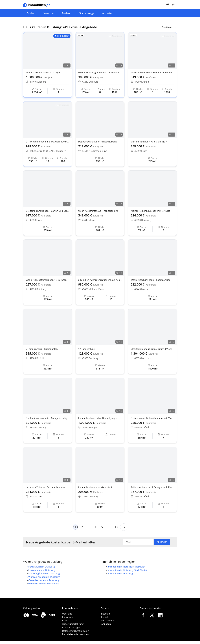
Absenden (162, 542)
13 (116, 527)
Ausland (66, 13)
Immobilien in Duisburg (120, 573)
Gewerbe (48, 13)
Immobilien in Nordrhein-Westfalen (126, 567)
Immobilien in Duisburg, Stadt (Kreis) (127, 570)
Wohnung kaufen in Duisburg (44, 573)
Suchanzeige (87, 13)
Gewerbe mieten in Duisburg (44, 583)
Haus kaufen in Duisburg (42, 567)
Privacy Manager (71, 627)
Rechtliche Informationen (76, 634)
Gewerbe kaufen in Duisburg (44, 580)
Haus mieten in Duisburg (42, 570)
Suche (31, 13)
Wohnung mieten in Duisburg (44, 577)
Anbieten (108, 13)
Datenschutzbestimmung (75, 631)
